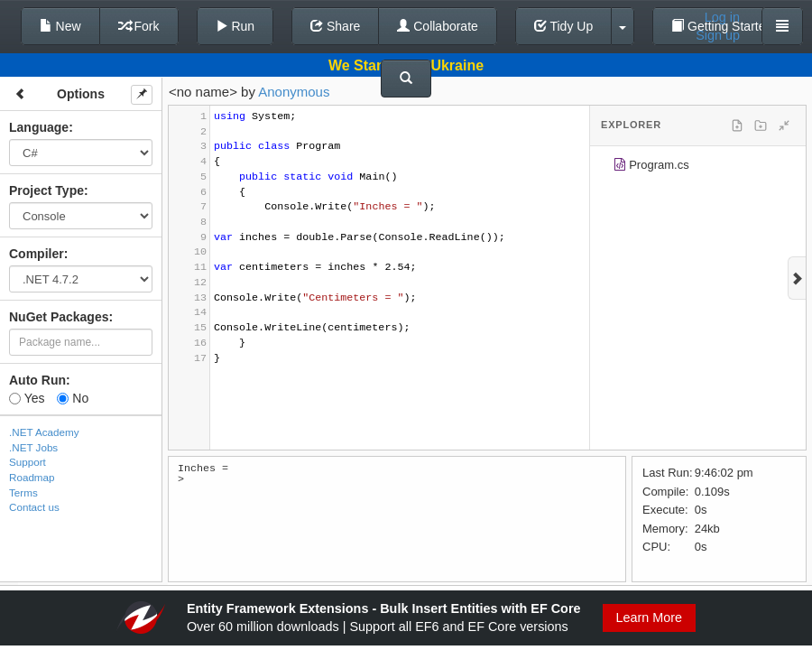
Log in (722, 17)
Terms (23, 492)
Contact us (34, 507)
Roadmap (32, 477)
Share (335, 26)
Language (39, 127)
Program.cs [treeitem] (651, 167)
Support (28, 462)
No (73, 398)
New (60, 26)
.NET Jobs (33, 447)
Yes (27, 398)
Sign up (718, 35)
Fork (139, 26)
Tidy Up (563, 26)
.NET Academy (44, 432)
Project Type (46, 190)
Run (235, 26)
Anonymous (294, 92)
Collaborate (438, 26)
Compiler (37, 254)
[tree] (698, 168)
